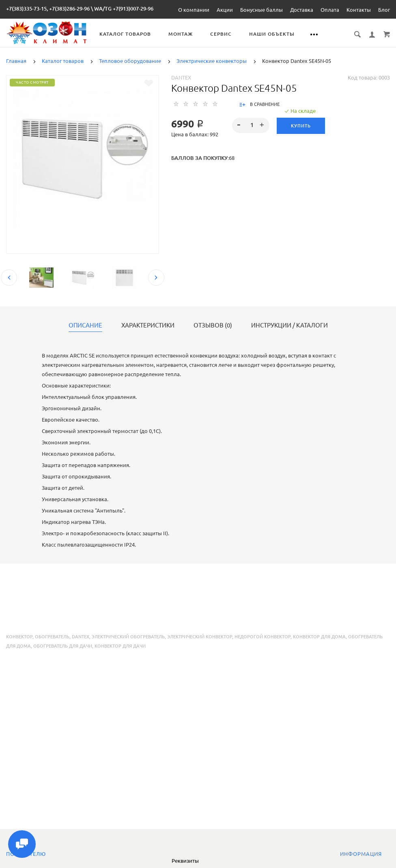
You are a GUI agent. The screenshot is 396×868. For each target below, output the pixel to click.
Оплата (330, 10)
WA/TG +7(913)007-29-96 (124, 9)
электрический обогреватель (128, 637)
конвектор (19, 637)
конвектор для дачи (120, 646)
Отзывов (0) (213, 325)
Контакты (359, 10)
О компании (194, 10)
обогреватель (52, 637)
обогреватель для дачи (63, 646)
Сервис (221, 34)
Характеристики (148, 325)
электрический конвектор (200, 637)
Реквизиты (185, 861)
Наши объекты (272, 34)
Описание (85, 325)
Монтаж (181, 34)
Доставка (302, 10)
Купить (301, 126)
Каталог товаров (125, 34)
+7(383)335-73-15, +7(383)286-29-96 (48, 9)
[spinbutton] (251, 125)
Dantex (181, 78)
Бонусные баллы (261, 10)
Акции (225, 10)
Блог (384, 10)
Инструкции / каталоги (289, 325)
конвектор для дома (319, 637)
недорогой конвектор (263, 637)
